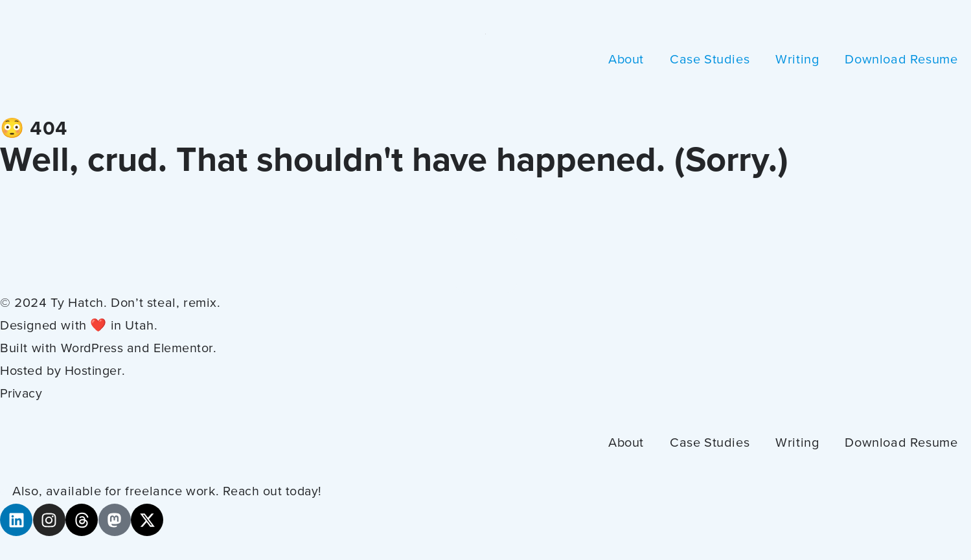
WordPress (94, 349)
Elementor (187, 349)
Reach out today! (274, 492)
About (626, 60)
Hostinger (94, 372)
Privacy (22, 394)
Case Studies (710, 60)
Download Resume (901, 60)
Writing (797, 60)
